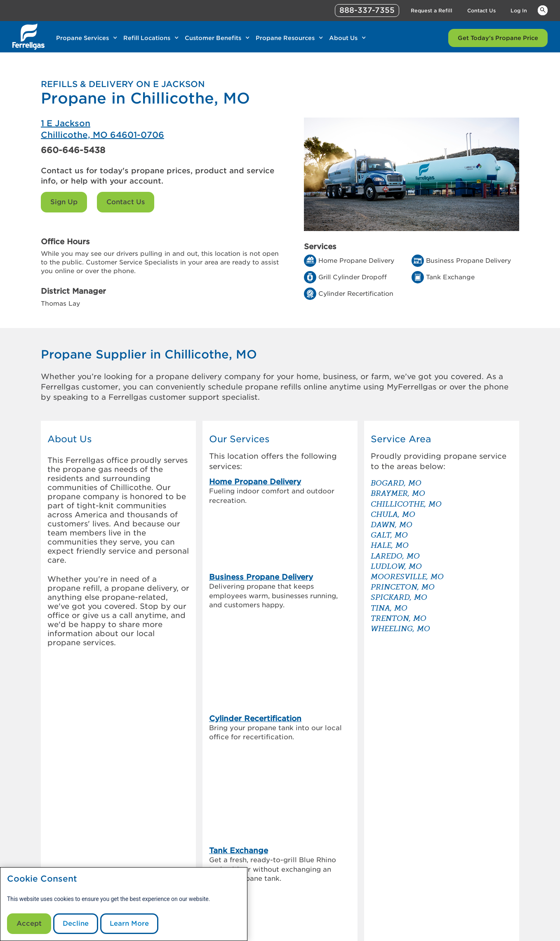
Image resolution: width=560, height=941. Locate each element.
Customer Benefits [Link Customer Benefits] (213, 38)
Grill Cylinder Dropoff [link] (251, 636)
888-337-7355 (408, 932)
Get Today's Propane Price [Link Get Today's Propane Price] (498, 38)
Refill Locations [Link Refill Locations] (147, 38)
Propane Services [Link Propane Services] (82, 38)
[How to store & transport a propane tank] (386, 768)
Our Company (174, 839)
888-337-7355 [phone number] (367, 10)
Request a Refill (268, 858)
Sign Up (64, 202)
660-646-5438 (73, 150)
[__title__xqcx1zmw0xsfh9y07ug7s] (28, 37)
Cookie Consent (42, 879)
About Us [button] (70, 439)
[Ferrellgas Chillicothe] (160, 129)
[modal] (124, 904)
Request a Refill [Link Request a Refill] (432, 11)
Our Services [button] (239, 439)
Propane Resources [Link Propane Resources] (285, 38)
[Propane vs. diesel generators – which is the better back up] (386, 747)
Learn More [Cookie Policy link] (129, 923)
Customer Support (272, 849)
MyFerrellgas (264, 839)
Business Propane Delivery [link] (261, 515)
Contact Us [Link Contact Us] (481, 11)
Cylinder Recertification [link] (255, 559)
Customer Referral (181, 858)
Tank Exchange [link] (239, 593)
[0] (73, 824)
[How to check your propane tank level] (386, 726)
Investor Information (184, 849)
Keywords (543, 10)
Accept (29, 923)
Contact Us (126, 202)
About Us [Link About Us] (343, 38)
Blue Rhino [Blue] (507, 914)
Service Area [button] (401, 439)
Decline (76, 923)
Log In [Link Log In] (519, 11)
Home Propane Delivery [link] (255, 482)
